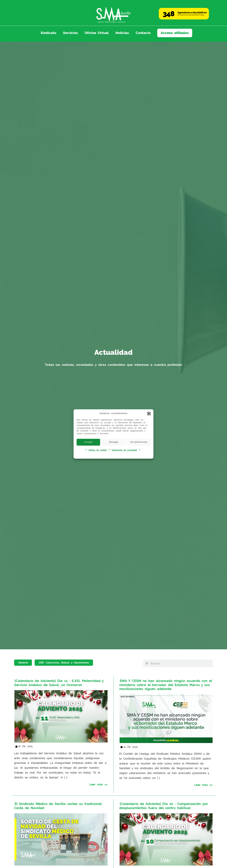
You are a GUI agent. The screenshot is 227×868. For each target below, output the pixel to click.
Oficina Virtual (97, 33)
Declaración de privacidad (124, 450)
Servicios (70, 33)
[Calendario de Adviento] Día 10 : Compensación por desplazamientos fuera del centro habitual (164, 806)
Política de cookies (98, 450)
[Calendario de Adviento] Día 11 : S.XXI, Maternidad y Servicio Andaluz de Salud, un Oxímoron (59, 683)
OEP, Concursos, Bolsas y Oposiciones (64, 663)
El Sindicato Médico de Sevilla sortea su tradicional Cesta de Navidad (58, 806)
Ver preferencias (139, 442)
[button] (149, 413)
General (23, 663)
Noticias (122, 33)
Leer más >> (98, 784)
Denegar (113, 442)
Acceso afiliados (175, 33)
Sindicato (48, 33)
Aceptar (88, 442)
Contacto (143, 33)
